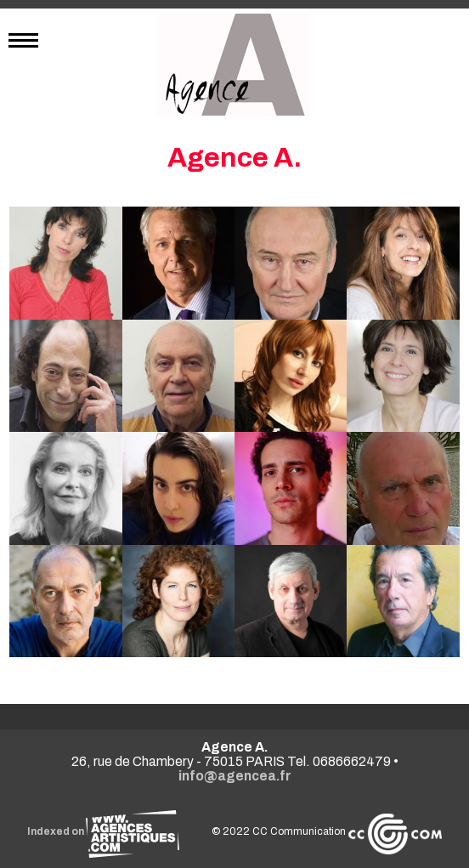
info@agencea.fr (235, 776)
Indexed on (103, 831)
